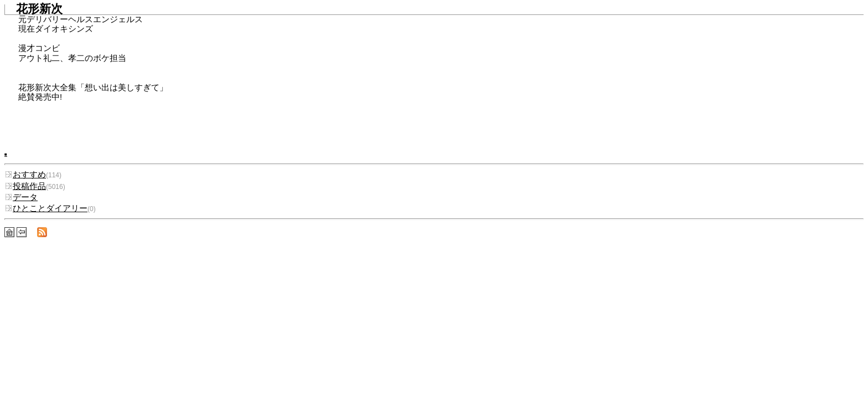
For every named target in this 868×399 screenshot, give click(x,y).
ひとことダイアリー (46, 208)
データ (21, 197)
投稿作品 (25, 186)
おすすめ (25, 175)
